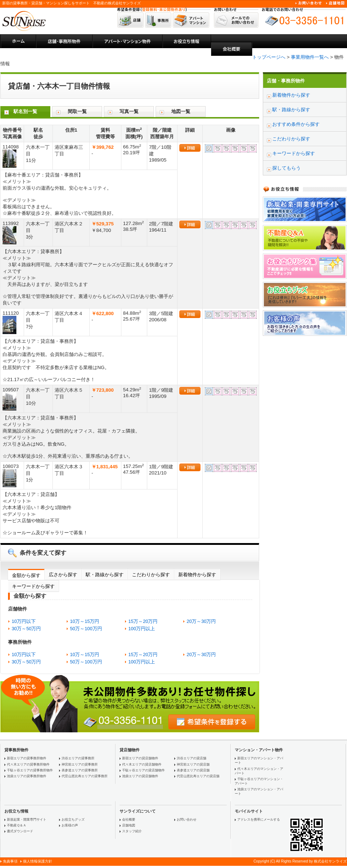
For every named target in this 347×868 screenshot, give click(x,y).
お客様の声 (70, 825)
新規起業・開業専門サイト (27, 819)
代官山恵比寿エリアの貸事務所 (85, 776)
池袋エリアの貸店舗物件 (140, 776)
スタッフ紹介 (132, 831)
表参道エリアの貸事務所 (80, 770)
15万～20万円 (143, 621)
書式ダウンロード (20, 831)
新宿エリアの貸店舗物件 (140, 758)
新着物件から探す (197, 575)
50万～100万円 (86, 629)
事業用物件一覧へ (310, 57)
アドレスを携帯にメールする (259, 819)
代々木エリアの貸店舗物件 (142, 764)
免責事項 (10, 861)
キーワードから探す (33, 586)
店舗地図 (129, 825)
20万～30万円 (201, 621)
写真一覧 (129, 111)
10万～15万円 (85, 621)
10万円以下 (24, 621)
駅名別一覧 (25, 111)
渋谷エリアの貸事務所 (78, 758)
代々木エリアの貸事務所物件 (28, 764)
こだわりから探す (151, 575)
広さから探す (63, 575)
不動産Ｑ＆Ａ (17, 825)
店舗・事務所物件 (286, 81)
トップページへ (269, 57)
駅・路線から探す (105, 575)
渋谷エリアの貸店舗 (192, 758)
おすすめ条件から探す (296, 124)
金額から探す (26, 575)
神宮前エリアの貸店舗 (193, 764)
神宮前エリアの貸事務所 (80, 764)
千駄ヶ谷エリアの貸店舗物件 (143, 770)
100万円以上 (142, 629)
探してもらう (286, 168)
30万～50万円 (26, 629)
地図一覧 (181, 111)
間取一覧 (77, 111)
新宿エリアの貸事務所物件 (27, 758)
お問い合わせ (187, 819)
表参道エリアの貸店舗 (193, 770)
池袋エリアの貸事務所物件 (27, 776)
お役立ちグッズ (73, 819)
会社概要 (129, 819)
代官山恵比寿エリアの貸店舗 (198, 776)
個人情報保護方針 (38, 861)
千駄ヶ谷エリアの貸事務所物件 (30, 770)
